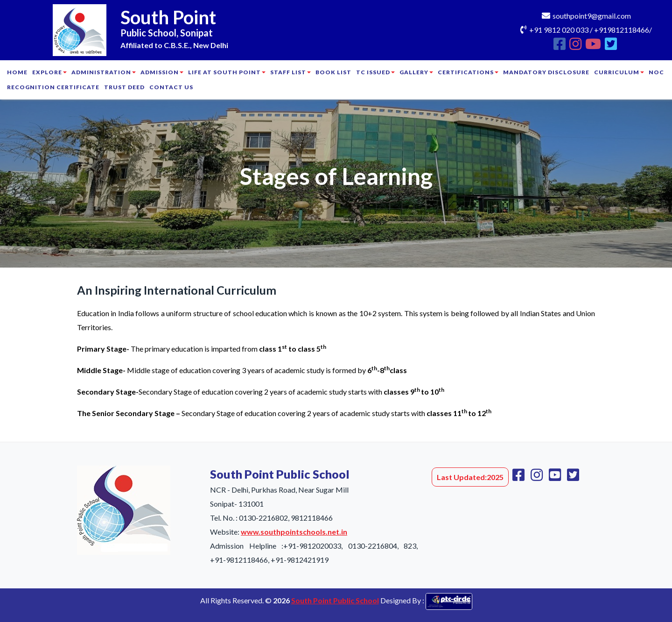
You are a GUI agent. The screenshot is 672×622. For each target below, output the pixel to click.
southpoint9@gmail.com (592, 16)
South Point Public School (335, 600)
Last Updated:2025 (470, 477)
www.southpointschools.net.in (294, 532)
